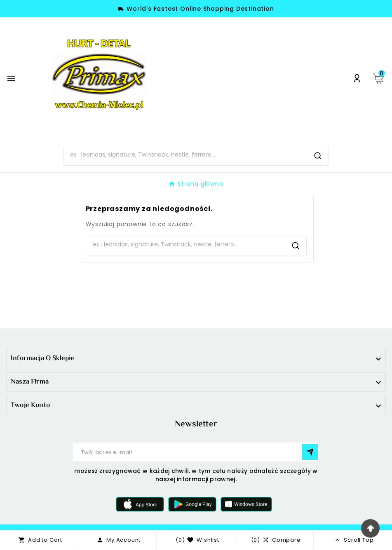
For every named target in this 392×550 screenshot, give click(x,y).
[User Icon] (357, 78)
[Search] (185, 155)
